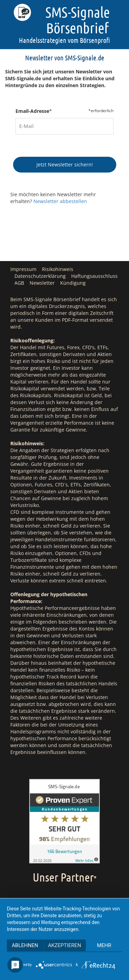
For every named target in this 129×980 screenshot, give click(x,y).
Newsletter (42, 283)
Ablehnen (25, 945)
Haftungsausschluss (94, 276)
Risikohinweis (58, 269)
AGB (19, 283)
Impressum (23, 269)
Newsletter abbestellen (60, 201)
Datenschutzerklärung (40, 276)
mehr (104, 945)
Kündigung (73, 283)
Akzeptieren (64, 945)
